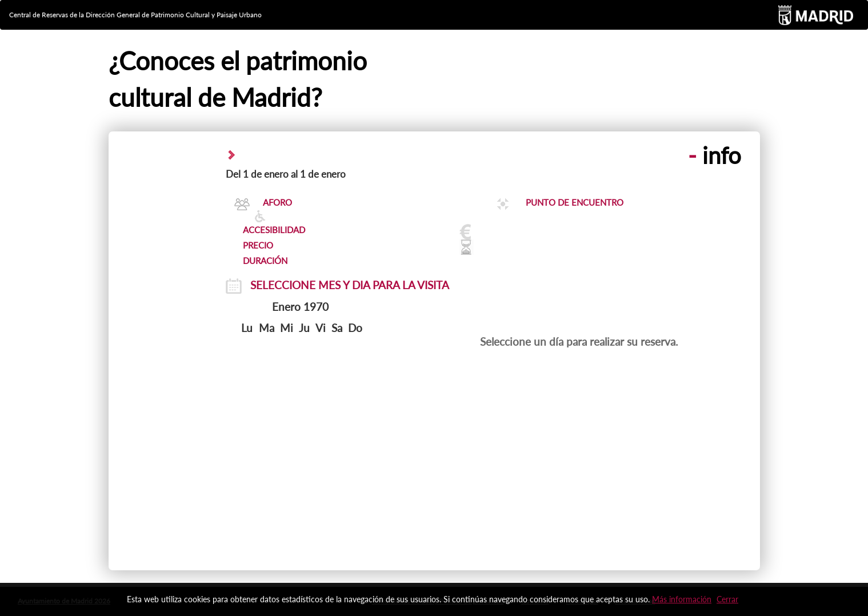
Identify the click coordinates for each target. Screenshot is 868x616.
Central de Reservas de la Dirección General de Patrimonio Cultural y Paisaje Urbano (135, 15)
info (715, 155)
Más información (682, 599)
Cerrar (727, 599)
